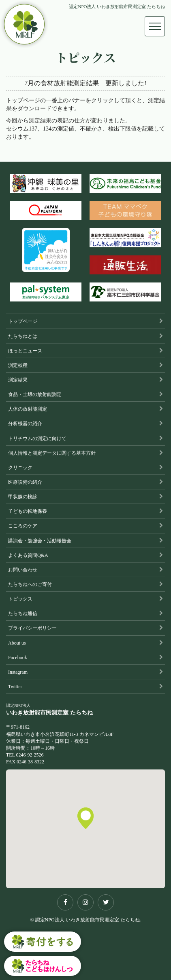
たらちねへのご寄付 (30, 584)
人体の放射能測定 (28, 409)
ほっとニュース (25, 351)
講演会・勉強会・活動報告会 (40, 541)
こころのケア (23, 526)
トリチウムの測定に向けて (37, 438)
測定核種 (18, 365)
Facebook (18, 658)
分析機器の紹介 (25, 424)
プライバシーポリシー (32, 628)
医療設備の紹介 (25, 482)
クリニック (20, 468)
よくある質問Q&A (28, 555)
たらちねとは (23, 336)
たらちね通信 (23, 613)
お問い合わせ (23, 570)
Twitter (15, 687)
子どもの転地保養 (28, 511)
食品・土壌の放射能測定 (35, 394)
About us (17, 643)
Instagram (18, 672)
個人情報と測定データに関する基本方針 (52, 453)
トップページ (23, 321)
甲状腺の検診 (23, 497)
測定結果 (18, 380)
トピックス (20, 599)
